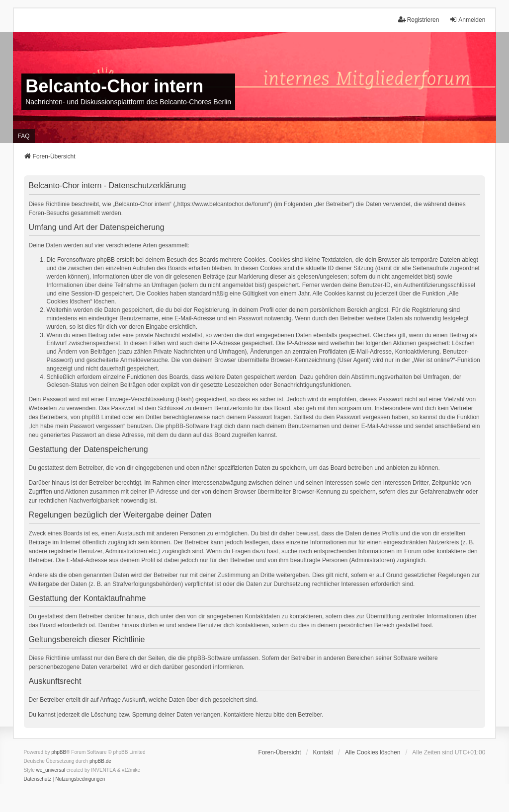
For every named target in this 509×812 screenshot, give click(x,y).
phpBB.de (100, 761)
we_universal (51, 770)
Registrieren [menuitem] (419, 20)
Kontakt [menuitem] (323, 752)
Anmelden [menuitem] (467, 20)
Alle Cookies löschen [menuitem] (373, 752)
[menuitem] (38, 779)
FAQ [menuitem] (24, 136)
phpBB (59, 752)
